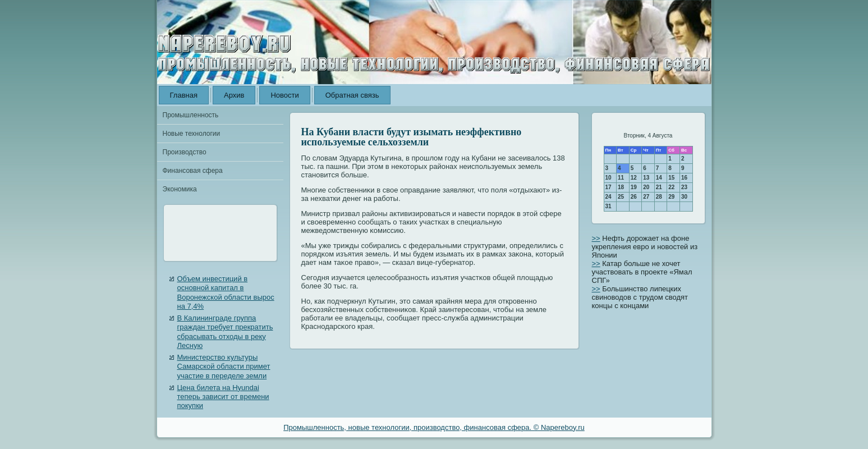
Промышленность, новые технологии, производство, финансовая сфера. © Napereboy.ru (434, 427)
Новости (284, 95)
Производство (185, 152)
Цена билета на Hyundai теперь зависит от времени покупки (223, 397)
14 (659, 178)
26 (634, 197)
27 (646, 197)
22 (671, 187)
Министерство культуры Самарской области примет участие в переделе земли (224, 366)
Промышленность (191, 115)
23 (684, 187)
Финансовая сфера (193, 171)
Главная (184, 95)
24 (608, 197)
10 (608, 178)
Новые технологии (192, 134)
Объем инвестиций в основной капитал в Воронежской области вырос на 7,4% (226, 292)
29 (671, 197)
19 (634, 187)
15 (671, 178)
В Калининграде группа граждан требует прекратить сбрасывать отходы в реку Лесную (225, 332)
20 (646, 187)
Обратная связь (352, 95)
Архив (234, 95)
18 (621, 187)
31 (608, 206)
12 (634, 178)
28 (659, 197)
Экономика (180, 189)
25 (621, 197)
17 (608, 187)
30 (684, 197)
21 (659, 187)
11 (621, 178)
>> (596, 238)
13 (646, 178)
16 (684, 178)
